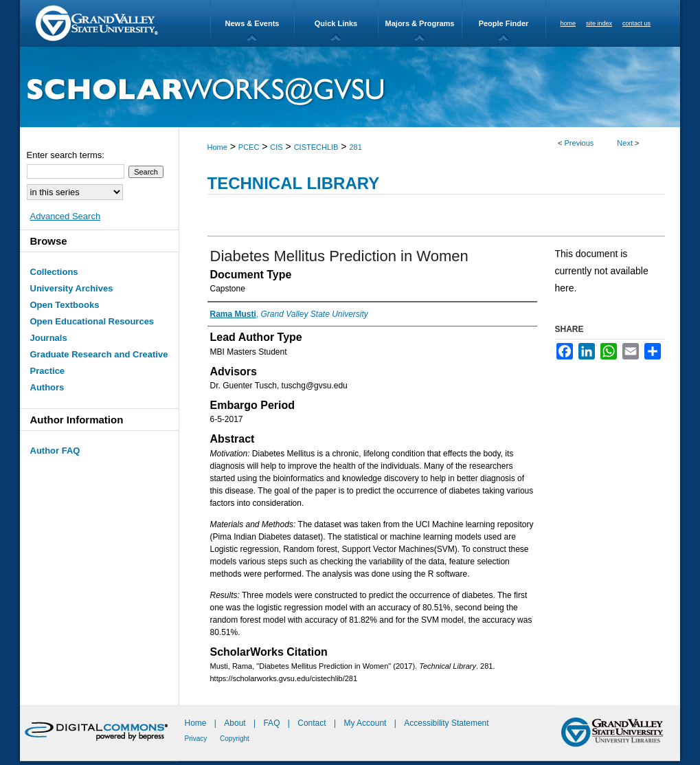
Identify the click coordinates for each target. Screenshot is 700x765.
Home (217, 147)
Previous (579, 143)
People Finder (504, 23)
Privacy (197, 739)
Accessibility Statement (446, 723)
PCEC (249, 147)
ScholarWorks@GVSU (350, 87)
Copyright (235, 739)
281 (355, 147)
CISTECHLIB (316, 147)
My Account (366, 723)
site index (599, 23)
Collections (54, 272)
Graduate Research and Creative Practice (99, 363)
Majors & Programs (420, 23)
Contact (312, 723)
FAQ (272, 723)
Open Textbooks (65, 305)
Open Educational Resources (92, 321)
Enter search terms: (66, 155)
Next (625, 143)
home (568, 23)
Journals (49, 338)
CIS (276, 147)
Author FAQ (55, 451)
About (236, 723)
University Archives (72, 288)
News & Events (252, 23)
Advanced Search (66, 216)
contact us (636, 23)
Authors (47, 387)
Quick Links (336, 23)
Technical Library (294, 183)
